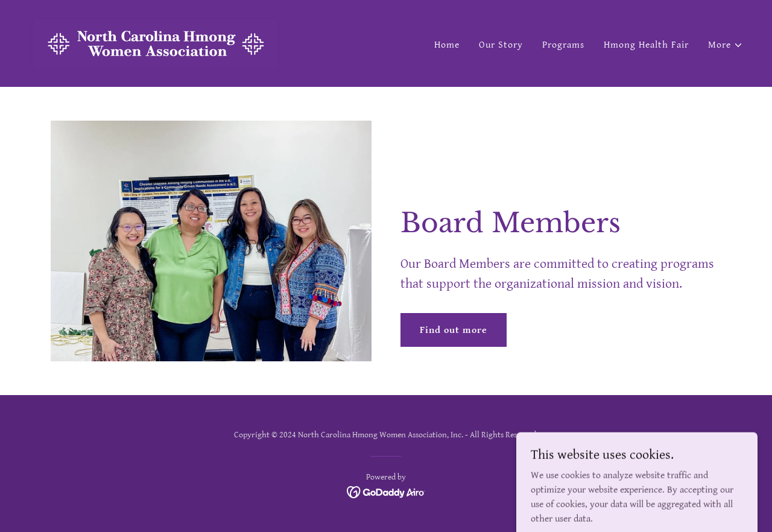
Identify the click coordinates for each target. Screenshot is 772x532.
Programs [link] (563, 45)
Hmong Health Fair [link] (646, 45)
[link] (156, 43)
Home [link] (447, 45)
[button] (726, 45)
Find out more (454, 330)
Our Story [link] (501, 45)
